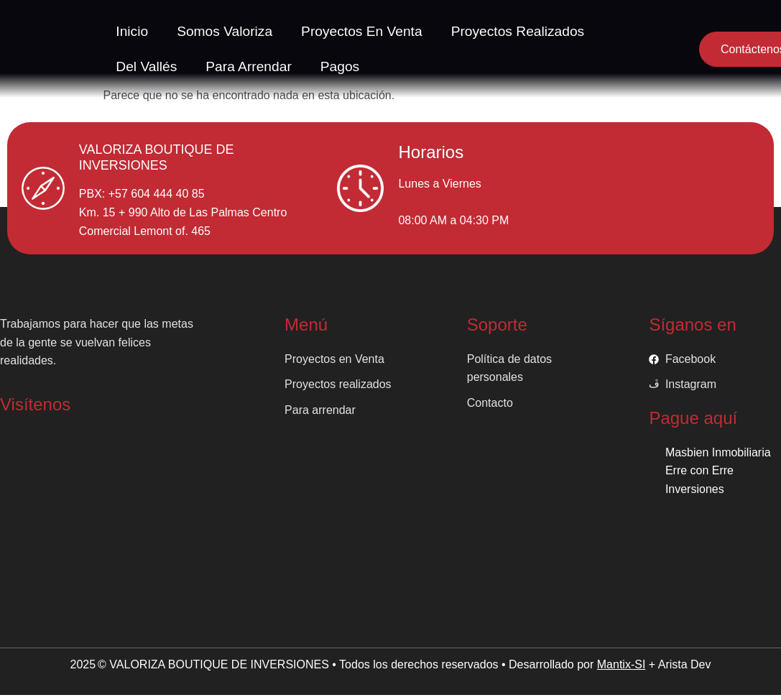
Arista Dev (685, 664)
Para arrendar (248, 66)
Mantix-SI (621, 664)
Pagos (340, 66)
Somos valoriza (225, 31)
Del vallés (146, 66)
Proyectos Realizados (518, 31)
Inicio (132, 31)
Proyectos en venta (362, 31)
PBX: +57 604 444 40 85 (142, 194)
